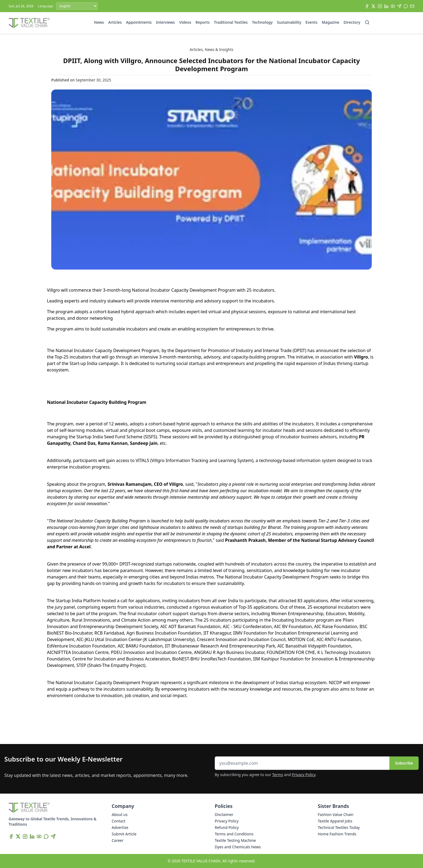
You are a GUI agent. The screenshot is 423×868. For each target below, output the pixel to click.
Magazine (331, 22)
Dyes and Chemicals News (238, 847)
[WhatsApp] (406, 6)
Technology (262, 22)
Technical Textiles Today (339, 827)
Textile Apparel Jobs (335, 821)
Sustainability (289, 22)
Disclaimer (224, 814)
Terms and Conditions (234, 834)
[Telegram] (399, 6)
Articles (115, 22)
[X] (373, 6)
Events (312, 22)
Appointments (139, 22)
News (99, 22)
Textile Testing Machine (235, 840)
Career (118, 840)
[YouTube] (393, 6)
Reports (203, 22)
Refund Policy (227, 827)
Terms (278, 775)
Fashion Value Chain (336, 814)
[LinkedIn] (386, 6)
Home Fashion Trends (337, 834)
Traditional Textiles (231, 22)
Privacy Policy (304, 775)
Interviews (165, 22)
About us (120, 814)
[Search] (367, 22)
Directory (352, 22)
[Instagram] (380, 6)
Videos (185, 22)
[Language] (77, 6)
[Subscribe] (412, 6)
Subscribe (404, 763)
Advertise (120, 827)
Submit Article (124, 834)
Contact (119, 821)
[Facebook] (367, 6)
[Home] (29, 23)
